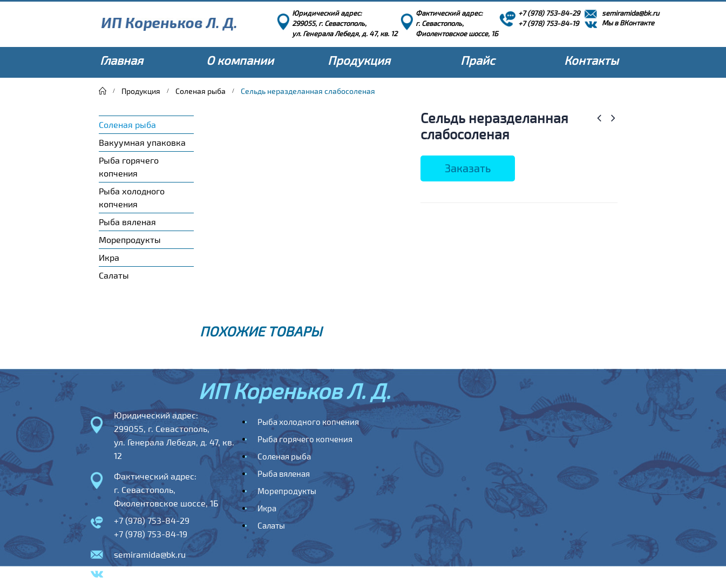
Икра (109, 257)
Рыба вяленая (127, 222)
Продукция (359, 60)
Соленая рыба (127, 124)
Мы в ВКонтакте (147, 575)
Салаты (114, 275)
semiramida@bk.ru (150, 554)
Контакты (591, 60)
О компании (240, 60)
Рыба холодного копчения (132, 197)
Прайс (478, 60)
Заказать (468, 168)
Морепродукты (130, 239)
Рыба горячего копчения (129, 167)
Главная (121, 60)
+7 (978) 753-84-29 (152, 520)
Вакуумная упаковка (142, 142)
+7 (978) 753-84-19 (151, 534)
